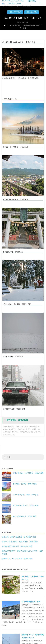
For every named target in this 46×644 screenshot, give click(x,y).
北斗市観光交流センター (31, 602)
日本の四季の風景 (15, 12)
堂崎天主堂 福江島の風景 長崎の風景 (17, 559)
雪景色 (33, 432)
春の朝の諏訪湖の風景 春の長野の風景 (17, 546)
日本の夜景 (33, 427)
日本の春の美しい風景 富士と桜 (26, 495)
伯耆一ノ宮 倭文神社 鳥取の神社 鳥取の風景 (20, 542)
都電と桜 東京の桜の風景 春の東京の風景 (19, 537)
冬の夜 (12, 435)
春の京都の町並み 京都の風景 (25, 516)
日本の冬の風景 (32, 12)
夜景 (18, 429)
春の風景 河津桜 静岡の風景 (25, 484)
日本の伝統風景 (24, 432)
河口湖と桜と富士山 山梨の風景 (26, 505)
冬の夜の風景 (9, 427)
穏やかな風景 (25, 429)
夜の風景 (33, 429)
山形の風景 (24, 427)
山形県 (17, 427)
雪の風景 (15, 432)
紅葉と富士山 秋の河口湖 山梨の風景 (28, 473)
